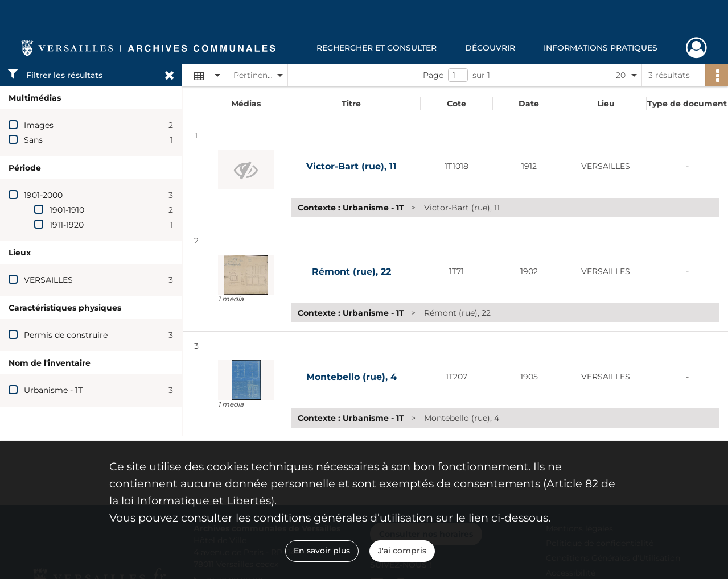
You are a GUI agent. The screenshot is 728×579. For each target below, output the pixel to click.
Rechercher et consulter (377, 48)
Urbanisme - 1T (53, 390)
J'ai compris (402, 551)
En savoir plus (322, 551)
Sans (33, 140)
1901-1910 (67, 210)
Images (39, 125)
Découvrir (490, 48)
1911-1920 (67, 225)
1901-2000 (43, 195)
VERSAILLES (48, 280)
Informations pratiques (601, 48)
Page (433, 75)
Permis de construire (66, 335)
